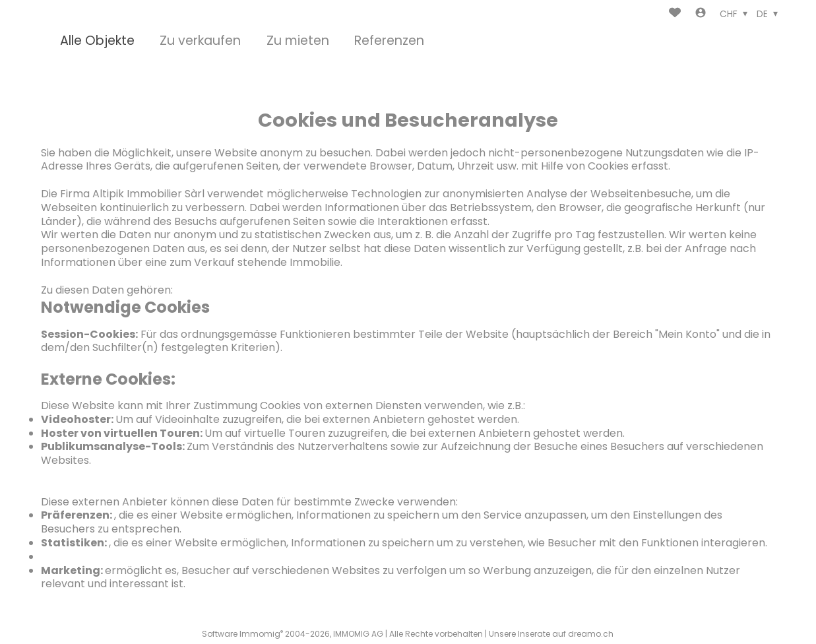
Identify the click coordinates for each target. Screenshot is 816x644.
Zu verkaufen (200, 41)
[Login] (701, 14)
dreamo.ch (591, 634)
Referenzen (389, 41)
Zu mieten (298, 41)
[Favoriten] (675, 14)
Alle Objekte (97, 41)
